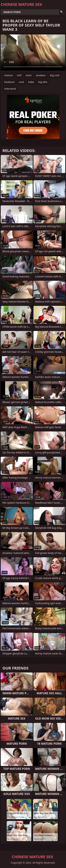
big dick (43, 82)
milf (19, 75)
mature (8, 75)
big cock (55, 75)
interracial (10, 89)
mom (29, 75)
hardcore (9, 82)
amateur (41, 75)
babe (31, 82)
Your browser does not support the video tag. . (33, 53)
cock (21, 82)
